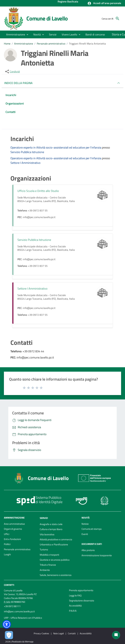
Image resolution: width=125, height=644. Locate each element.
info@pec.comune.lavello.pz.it (19, 611)
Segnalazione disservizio (82, 601)
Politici (7, 544)
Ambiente (45, 570)
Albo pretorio (88, 550)
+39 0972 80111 (12, 606)
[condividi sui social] (12, 72)
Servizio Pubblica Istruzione (27, 152)
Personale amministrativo (51, 44)
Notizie (85, 524)
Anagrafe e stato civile (51, 524)
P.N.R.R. (73, 611)
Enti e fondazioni (12, 539)
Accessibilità (75, 606)
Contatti (9, 585)
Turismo (44, 550)
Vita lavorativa (47, 534)
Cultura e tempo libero (51, 529)
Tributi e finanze (48, 565)
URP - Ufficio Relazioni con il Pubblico (23, 618)
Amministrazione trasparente (97, 555)
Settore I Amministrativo (25, 163)
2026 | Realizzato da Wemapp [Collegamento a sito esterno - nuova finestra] (19, 641)
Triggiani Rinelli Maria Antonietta (87, 44)
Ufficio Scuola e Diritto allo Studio (38, 191)
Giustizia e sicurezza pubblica (55, 560)
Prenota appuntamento (81, 590)
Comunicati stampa (92, 529)
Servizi (44, 518)
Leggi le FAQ (75, 595)
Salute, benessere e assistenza (56, 575)
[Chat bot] (116, 635)
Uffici (7, 534)
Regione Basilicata (68, 2)
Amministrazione (24, 44)
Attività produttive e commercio (56, 539)
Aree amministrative (14, 524)
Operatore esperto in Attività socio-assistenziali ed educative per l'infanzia (56, 147)
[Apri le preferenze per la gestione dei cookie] (9, 635)
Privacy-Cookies (41, 633)
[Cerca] (118, 19)
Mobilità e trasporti (49, 555)
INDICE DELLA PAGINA (20, 83)
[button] (104, 3)
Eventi (85, 534)
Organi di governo (13, 529)
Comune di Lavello (47, 18)
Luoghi (7, 554)
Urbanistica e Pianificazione (54, 544)
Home (7, 44)
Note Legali (59, 633)
